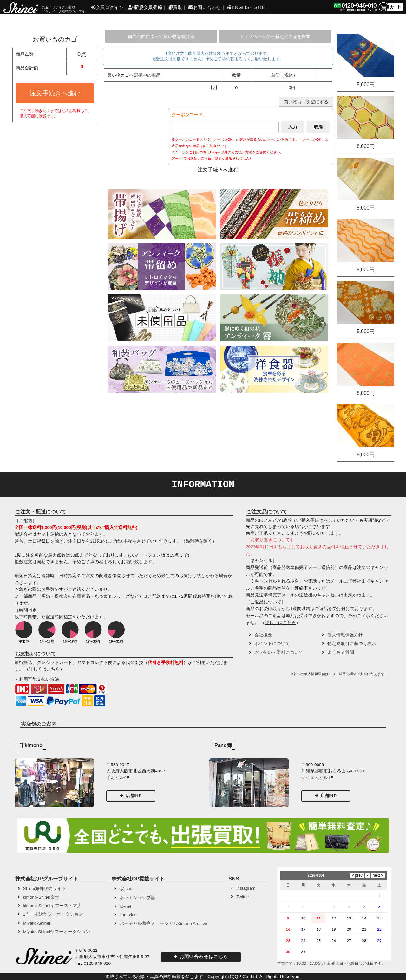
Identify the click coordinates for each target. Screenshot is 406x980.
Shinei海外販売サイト (45, 889)
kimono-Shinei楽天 (41, 897)
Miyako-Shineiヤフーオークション (57, 932)
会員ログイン (107, 7)
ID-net (125, 906)
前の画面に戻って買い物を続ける (161, 36)
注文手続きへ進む (55, 93)
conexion (128, 915)
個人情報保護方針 (345, 635)
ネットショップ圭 (137, 898)
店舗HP (131, 796)
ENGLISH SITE (246, 7)
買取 (175, 7)
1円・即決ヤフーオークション (53, 914)
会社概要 (263, 635)
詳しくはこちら (44, 669)
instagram (246, 888)
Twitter (243, 897)
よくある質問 (341, 652)
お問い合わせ (205, 7)
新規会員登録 (145, 7)
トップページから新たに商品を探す (275, 36)
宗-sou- (127, 889)
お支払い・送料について (279, 652)
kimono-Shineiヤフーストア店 (52, 906)
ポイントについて (272, 644)
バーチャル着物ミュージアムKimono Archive (163, 923)
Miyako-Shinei (37, 923)
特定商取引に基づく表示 (352, 644)
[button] (267, 676)
